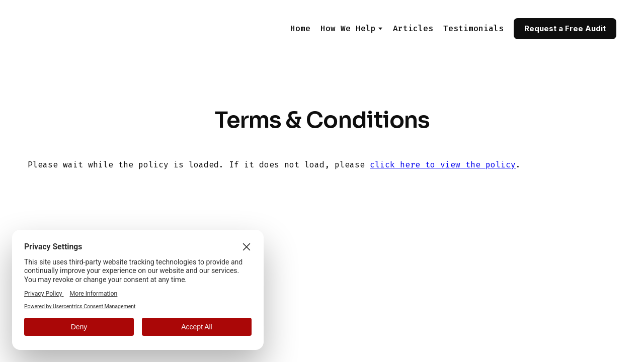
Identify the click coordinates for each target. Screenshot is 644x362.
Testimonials (473, 28)
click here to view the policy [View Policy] (443, 165)
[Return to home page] (78, 28)
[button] (565, 29)
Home (300, 28)
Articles (413, 28)
